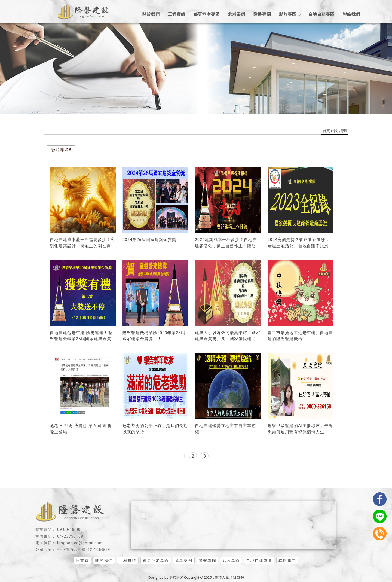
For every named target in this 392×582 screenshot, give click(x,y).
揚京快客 (176, 578)
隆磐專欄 (262, 14)
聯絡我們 (351, 14)
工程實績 (177, 14)
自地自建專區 (321, 14)
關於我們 (151, 14)
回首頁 (82, 560)
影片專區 (290, 14)
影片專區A (61, 150)
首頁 (326, 131)
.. (213, 578)
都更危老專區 (207, 14)
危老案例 (237, 14)
